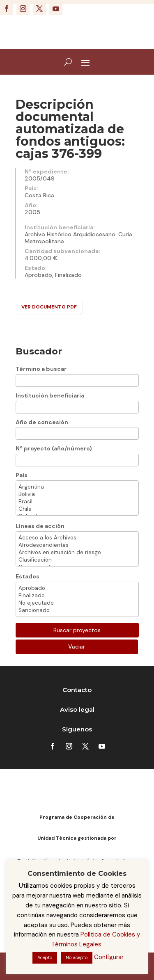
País (22, 475)
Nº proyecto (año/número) (54, 448)
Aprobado (77, 588)
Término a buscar (41, 369)
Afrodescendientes (77, 545)
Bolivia (77, 494)
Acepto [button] (45, 957)
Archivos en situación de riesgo (77, 553)
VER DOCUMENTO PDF (49, 307)
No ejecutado (77, 603)
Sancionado (77, 610)
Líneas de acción (40, 526)
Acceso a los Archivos (77, 538)
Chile (77, 509)
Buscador (39, 351)
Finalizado (77, 596)
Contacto (77, 690)
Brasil (77, 502)
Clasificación (77, 560)
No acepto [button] (77, 957)
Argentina (77, 487)
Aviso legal (77, 709)
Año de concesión (42, 422)
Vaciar (77, 646)
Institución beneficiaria (50, 395)
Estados (28, 576)
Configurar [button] (109, 957)
